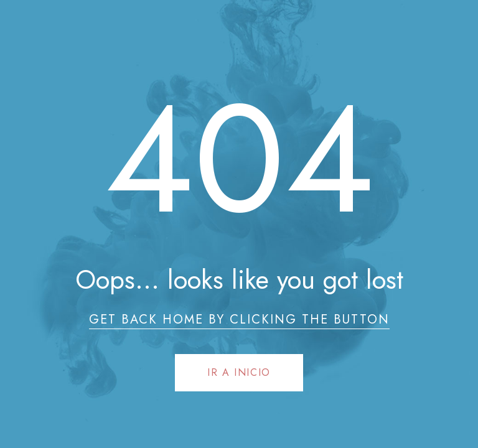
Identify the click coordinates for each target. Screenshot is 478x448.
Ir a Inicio (239, 372)
